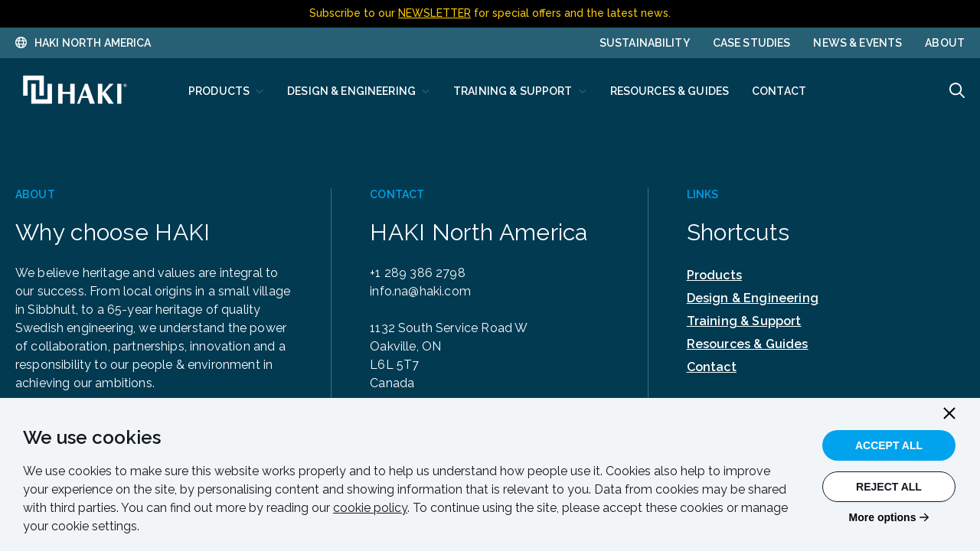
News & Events (857, 43)
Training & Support (744, 321)
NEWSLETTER (434, 13)
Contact (712, 367)
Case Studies (752, 43)
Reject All (889, 487)
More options (883, 517)
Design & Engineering (753, 298)
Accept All (889, 445)
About (945, 43)
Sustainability (645, 43)
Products (714, 275)
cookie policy (370, 508)
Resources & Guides (748, 344)
